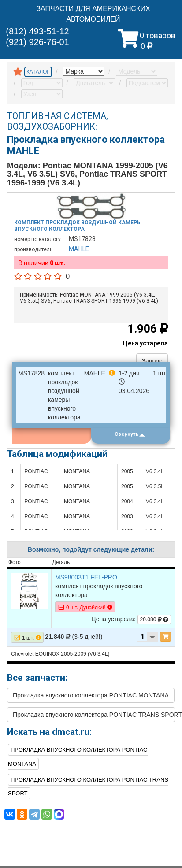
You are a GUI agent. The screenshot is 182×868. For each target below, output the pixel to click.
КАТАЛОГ (38, 72)
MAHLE (79, 249)
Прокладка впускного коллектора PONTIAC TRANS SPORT (94, 715)
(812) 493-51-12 (37, 31)
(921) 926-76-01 (37, 42)
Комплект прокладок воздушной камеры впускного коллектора (78, 226)
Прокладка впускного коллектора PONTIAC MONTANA (91, 695)
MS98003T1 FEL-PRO (86, 577)
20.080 (154, 619)
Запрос (152, 361)
